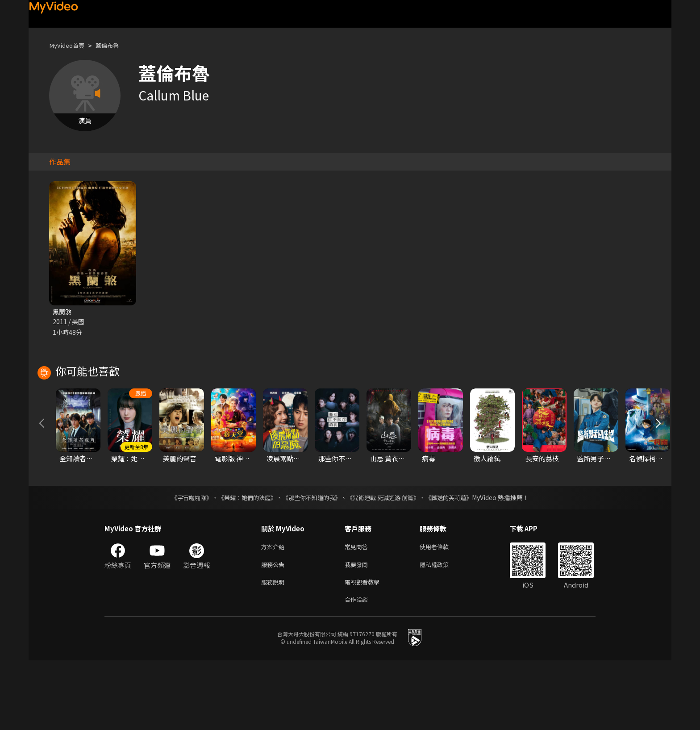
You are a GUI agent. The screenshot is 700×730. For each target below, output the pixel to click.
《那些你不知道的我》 (311, 562)
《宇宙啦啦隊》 (183, 562)
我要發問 (358, 631)
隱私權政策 (442, 631)
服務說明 (275, 649)
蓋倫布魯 (114, 45)
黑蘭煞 (63, 312)
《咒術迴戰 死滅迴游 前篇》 (387, 562)
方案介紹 (275, 612)
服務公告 (275, 631)
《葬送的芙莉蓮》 (457, 562)
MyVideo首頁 (69, 45)
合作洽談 (358, 668)
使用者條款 (442, 612)
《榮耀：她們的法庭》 (242, 562)
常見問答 (358, 612)
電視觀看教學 (365, 649)
